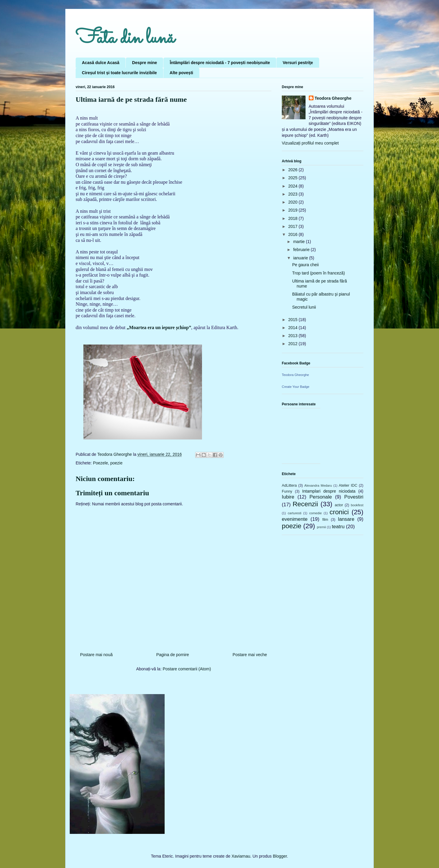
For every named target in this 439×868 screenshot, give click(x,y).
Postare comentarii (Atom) (187, 669)
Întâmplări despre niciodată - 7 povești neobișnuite (220, 63)
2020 (294, 202)
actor (339, 505)
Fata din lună (125, 39)
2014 (294, 328)
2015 (294, 320)
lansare (346, 519)
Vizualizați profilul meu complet (310, 143)
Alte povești (181, 73)
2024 (294, 186)
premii (321, 527)
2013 (294, 336)
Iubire (288, 497)
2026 (294, 170)
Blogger (280, 856)
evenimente (295, 519)
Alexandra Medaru (318, 485)
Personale (321, 497)
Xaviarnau (241, 856)
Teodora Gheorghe (333, 98)
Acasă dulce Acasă (101, 63)
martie (299, 242)
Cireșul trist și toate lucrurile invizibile (119, 73)
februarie (302, 250)
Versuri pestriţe (298, 63)
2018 (294, 218)
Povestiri (354, 497)
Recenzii (305, 504)
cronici (339, 512)
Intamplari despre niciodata (329, 491)
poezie (116, 463)
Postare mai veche (250, 655)
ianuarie (301, 258)
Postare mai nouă (96, 655)
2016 (294, 234)
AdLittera (289, 485)
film (325, 520)
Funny (287, 491)
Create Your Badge (296, 387)
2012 (294, 344)
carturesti (295, 513)
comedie (315, 513)
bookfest (357, 505)
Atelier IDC (348, 485)
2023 (294, 194)
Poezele (100, 463)
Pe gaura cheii (306, 265)
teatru (338, 527)
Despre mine (144, 63)
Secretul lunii (304, 307)
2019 (294, 210)
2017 (294, 226)
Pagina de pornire (173, 655)
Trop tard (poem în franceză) (319, 273)
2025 (294, 178)
